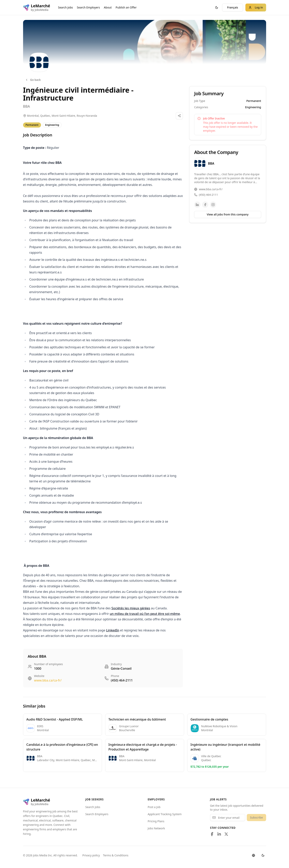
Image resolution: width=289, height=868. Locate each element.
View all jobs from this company (228, 214)
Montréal (33, 116)
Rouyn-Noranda (87, 116)
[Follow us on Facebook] (212, 834)
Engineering (52, 125)
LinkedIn (113, 630)
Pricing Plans (156, 821)
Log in (256, 7)
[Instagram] (213, 205)
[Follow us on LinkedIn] (219, 834)
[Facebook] (205, 205)
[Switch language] (253, 855)
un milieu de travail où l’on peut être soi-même (145, 614)
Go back (33, 80)
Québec (45, 116)
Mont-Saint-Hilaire (63, 116)
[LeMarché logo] (37, 7)
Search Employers (88, 7)
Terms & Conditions (116, 855)
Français (232, 7)
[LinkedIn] (197, 205)
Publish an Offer (126, 7)
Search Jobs (65, 7)
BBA (27, 106)
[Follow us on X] (226, 834)
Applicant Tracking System (165, 814)
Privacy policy (91, 855)
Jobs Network (156, 828)
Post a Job (154, 807)
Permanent (32, 125)
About (108, 7)
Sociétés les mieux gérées (131, 608)
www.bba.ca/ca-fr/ (48, 680)
